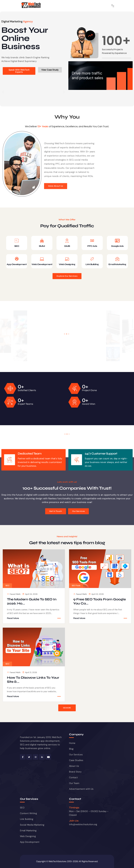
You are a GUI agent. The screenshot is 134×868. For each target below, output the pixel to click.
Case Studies (76, 760)
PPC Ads (92, 246)
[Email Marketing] (117, 259)
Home (72, 743)
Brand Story (75, 772)
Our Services (76, 755)
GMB (67, 246)
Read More (13, 618)
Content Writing (28, 813)
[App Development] (17, 259)
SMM (42, 246)
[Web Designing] (67, 259)
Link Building (92, 264)
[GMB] (67, 241)
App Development (17, 264)
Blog (71, 749)
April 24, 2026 (30, 594)
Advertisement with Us (81, 789)
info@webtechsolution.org (83, 824)
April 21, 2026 (30, 672)
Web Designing (67, 264)
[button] (3, 92)
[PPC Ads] (92, 241)
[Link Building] (92, 259)
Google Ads (117, 246)
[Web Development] (42, 259)
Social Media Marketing (32, 825)
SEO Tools (76, 586)
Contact (73, 777)
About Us (74, 766)
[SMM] (42, 241)
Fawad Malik (14, 594)
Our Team (74, 783)
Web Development (42, 264)
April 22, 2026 (96, 594)
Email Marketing (117, 264)
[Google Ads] (117, 241)
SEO (17, 246)
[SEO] (17, 241)
